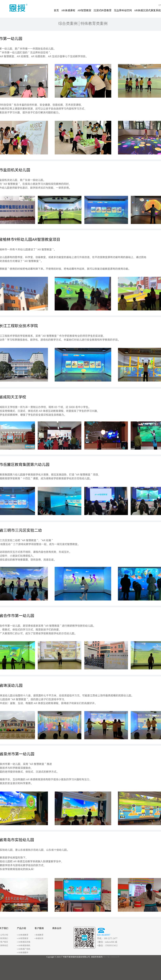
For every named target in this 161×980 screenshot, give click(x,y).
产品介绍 (21, 928)
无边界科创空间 (123, 10)
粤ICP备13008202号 (111, 957)
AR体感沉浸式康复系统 (147, 10)
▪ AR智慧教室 (23, 938)
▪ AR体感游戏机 (24, 945)
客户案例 (39, 928)
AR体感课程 (68, 10)
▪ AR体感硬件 (23, 953)
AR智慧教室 (84, 10)
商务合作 (57, 928)
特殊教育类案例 (94, 23)
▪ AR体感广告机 (24, 949)
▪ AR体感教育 (23, 935)
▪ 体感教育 (39, 935)
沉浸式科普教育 (103, 10)
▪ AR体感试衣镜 (24, 942)
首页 (56, 10)
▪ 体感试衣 (39, 938)
